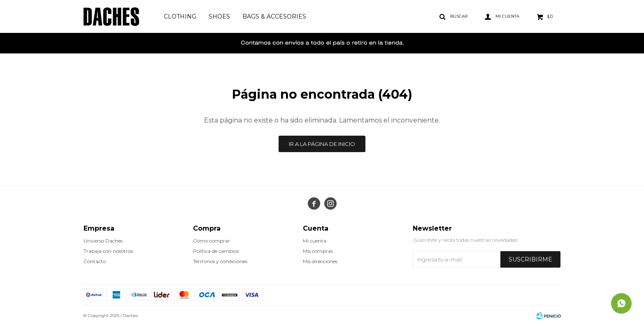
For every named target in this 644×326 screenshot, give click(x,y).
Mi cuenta (315, 241)
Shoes (219, 16)
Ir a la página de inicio (322, 144)
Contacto (95, 261)
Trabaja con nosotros (108, 251)
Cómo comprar (212, 241)
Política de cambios (216, 251)
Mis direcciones (320, 261)
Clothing (180, 16)
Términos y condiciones (220, 261)
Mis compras (318, 251)
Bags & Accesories (274, 16)
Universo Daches (103, 241)
